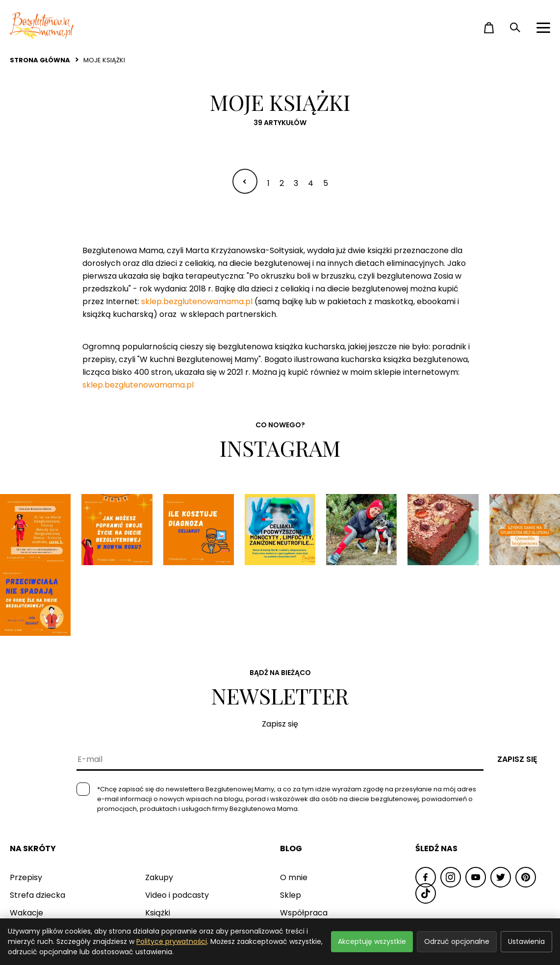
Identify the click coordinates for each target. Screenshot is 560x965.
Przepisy (26, 806)
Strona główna (40, 60)
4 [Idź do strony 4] (311, 183)
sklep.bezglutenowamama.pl (197, 301)
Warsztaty (30, 859)
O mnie (294, 806)
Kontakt (295, 859)
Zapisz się (517, 688)
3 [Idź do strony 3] (296, 183)
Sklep (291, 823)
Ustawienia (526, 941)
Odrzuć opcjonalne (457, 941)
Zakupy (159, 806)
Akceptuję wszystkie (372, 941)
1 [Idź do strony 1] (268, 183)
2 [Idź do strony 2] (282, 183)
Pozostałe (164, 859)
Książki (158, 841)
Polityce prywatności (172, 941)
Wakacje (26, 841)
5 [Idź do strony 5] (326, 183)
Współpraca (304, 841)
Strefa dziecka (38, 823)
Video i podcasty (177, 823)
